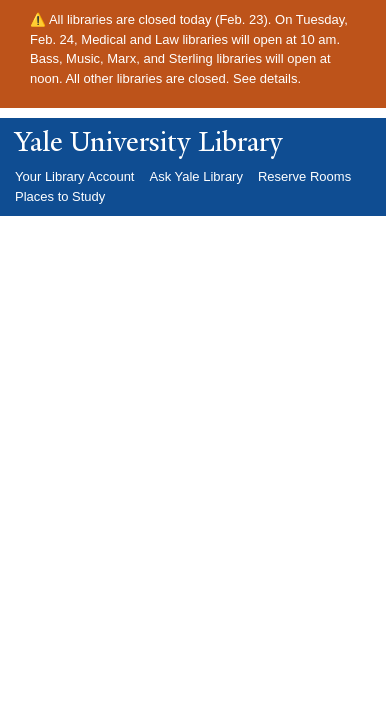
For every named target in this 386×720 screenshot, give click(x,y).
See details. (267, 78)
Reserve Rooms (304, 176)
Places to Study (60, 196)
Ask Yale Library (195, 176)
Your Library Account (74, 176)
